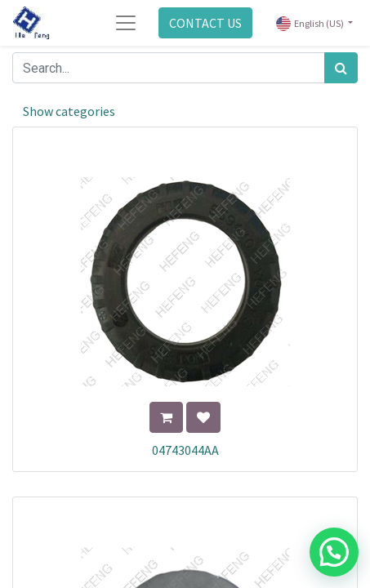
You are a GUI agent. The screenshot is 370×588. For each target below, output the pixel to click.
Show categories (69, 111)
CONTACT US (205, 23)
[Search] (341, 68)
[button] (166, 417)
